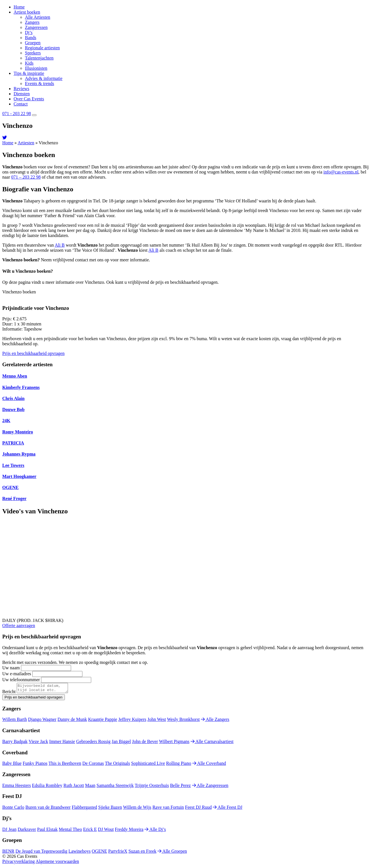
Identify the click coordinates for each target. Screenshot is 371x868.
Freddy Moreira (129, 831)
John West (157, 721)
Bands (31, 38)
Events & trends (40, 83)
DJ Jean (9, 831)
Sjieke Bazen (110, 809)
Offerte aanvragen (19, 625)
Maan (90, 787)
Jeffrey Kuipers (132, 721)
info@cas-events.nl (341, 172)
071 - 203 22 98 (17, 114)
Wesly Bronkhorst (184, 721)
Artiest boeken (27, 12)
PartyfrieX (118, 853)
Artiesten (26, 143)
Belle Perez (180, 787)
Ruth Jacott (74, 787)
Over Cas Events (29, 99)
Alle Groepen (172, 853)
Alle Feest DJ (227, 809)
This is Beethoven (65, 765)
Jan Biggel (121, 743)
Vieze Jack (38, 743)
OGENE (99, 853)
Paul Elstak (47, 831)
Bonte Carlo (13, 809)
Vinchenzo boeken (19, 292)
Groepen (33, 43)
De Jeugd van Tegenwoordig (41, 853)
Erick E (90, 831)
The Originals (118, 765)
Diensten (22, 94)
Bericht (9, 693)
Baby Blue (12, 765)
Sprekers (33, 53)
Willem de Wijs (137, 809)
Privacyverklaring (19, 863)
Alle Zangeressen (210, 787)
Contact (21, 104)
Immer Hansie (62, 743)
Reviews (21, 89)
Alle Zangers (215, 721)
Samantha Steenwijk (115, 787)
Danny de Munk (72, 721)
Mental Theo (71, 831)
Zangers (32, 22)
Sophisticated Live (148, 765)
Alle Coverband (209, 765)
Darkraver (27, 831)
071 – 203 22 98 (26, 177)
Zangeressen (36, 27)
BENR (8, 853)
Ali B (60, 245)
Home (19, 7)
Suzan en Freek (143, 853)
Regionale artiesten (42, 48)
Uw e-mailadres (17, 674)
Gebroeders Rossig (93, 743)
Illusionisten (36, 68)
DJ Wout (106, 831)
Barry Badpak (15, 743)
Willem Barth (15, 721)
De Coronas (93, 765)
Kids (29, 63)
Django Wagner (42, 721)
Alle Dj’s (155, 831)
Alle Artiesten (38, 17)
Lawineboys (80, 853)
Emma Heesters (17, 787)
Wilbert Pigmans (174, 743)
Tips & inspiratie (29, 73)
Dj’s (29, 32)
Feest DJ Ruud (198, 809)
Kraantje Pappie (103, 721)
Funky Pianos (35, 765)
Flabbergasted (84, 809)
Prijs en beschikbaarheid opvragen (33, 353)
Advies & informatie (44, 78)
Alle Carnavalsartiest (212, 743)
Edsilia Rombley (47, 787)
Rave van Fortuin (168, 809)
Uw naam (11, 668)
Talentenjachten (39, 58)
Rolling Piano (179, 765)
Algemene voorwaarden (57, 863)
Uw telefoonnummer (21, 680)
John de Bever (145, 743)
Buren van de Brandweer (48, 809)
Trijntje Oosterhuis (152, 787)
